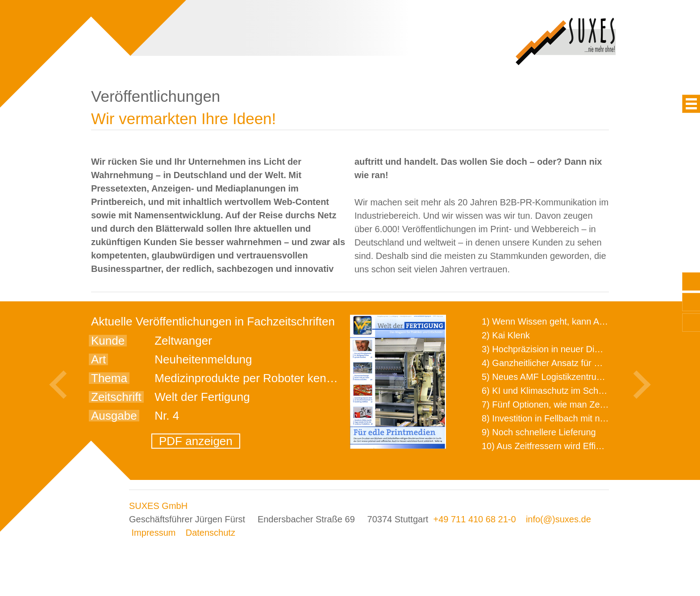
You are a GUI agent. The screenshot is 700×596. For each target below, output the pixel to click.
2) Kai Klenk (506, 335)
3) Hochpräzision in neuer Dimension (555, 349)
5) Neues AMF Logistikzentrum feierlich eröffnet (576, 377)
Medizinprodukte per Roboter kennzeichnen (267, 378)
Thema (109, 378)
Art (98, 359)
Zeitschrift (116, 397)
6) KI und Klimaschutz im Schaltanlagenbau (568, 391)
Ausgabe (114, 416)
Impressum (154, 533)
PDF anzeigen (196, 441)
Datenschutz (210, 533)
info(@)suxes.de (558, 519)
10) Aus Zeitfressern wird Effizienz (549, 446)
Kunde (108, 341)
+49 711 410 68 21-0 (474, 519)
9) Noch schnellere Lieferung (539, 432)
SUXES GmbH (158, 506)
